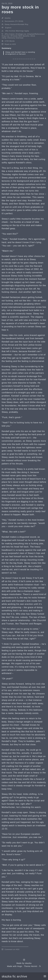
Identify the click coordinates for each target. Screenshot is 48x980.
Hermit (34, 966)
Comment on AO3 (12, 949)
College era (21, 34)
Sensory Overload (16, 38)
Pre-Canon (10, 34)
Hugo (20, 966)
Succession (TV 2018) (14, 21)
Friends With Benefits (20, 36)
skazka (28, 963)
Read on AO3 (10, 44)
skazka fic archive (14, 976)
